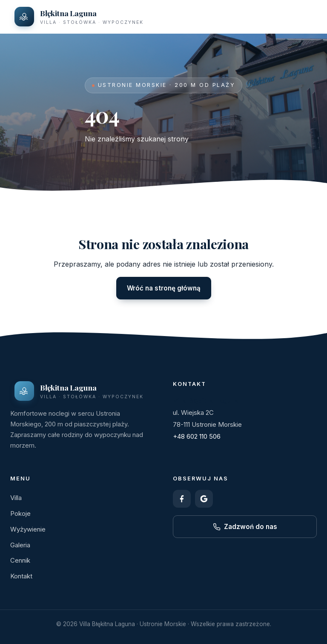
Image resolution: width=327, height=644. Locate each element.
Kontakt (21, 576)
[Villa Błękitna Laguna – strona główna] (79, 17)
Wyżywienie (28, 529)
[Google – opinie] (204, 499)
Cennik (20, 560)
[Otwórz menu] (307, 17)
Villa (16, 498)
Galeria (20, 545)
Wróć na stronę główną (164, 288)
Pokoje (20, 513)
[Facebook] (182, 499)
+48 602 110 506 (197, 436)
